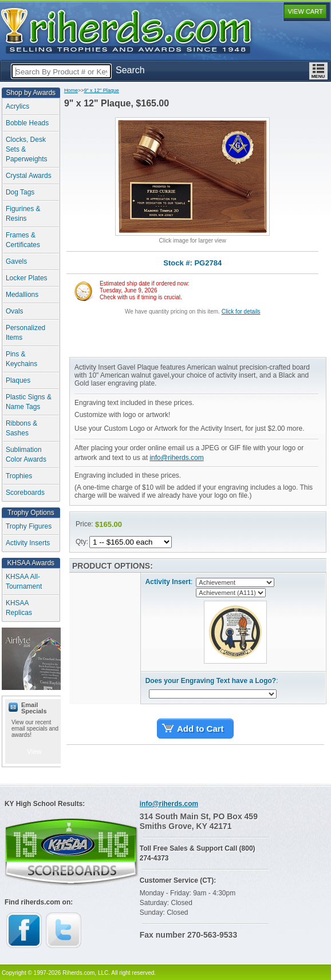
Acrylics (17, 106)
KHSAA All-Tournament (24, 582)
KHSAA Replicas (19, 608)
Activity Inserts (28, 543)
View (34, 752)
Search (130, 70)
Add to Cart (200, 729)
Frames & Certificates (23, 240)
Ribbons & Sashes (21, 428)
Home (71, 90)
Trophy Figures (29, 526)
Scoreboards (25, 493)
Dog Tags (20, 192)
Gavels (16, 261)
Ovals (15, 311)
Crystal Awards (29, 176)
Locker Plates (27, 278)
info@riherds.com (176, 458)
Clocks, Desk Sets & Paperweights (27, 149)
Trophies (19, 476)
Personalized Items (25, 333)
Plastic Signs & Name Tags (29, 402)
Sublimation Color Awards (26, 455)
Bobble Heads (27, 123)
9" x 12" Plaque (101, 90)
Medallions (22, 295)
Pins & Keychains (21, 359)
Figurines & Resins (23, 214)
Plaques (18, 380)
